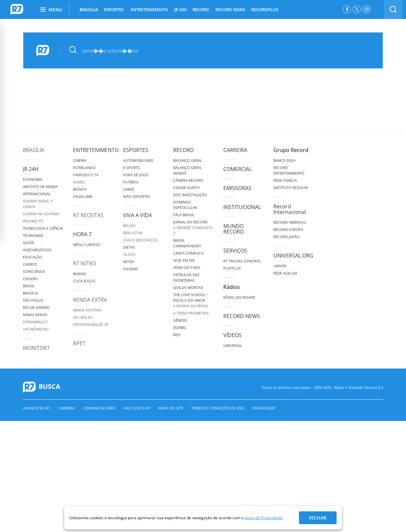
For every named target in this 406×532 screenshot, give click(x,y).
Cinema (80, 160)
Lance (129, 189)
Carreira (235, 150)
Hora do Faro (187, 267)
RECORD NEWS (230, 9)
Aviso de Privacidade (263, 518)
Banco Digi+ (285, 160)
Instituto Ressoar (291, 188)
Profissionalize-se (91, 324)
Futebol (131, 182)
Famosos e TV (86, 175)
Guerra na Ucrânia (41, 214)
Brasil (29, 286)
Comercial (238, 169)
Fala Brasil (184, 215)
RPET (79, 343)
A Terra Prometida (191, 313)
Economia (33, 179)
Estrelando (84, 168)
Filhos (129, 254)
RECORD (201, 9)
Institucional (242, 207)
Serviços (235, 251)
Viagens (130, 269)
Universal (233, 345)
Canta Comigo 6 (188, 253)
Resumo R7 (33, 221)
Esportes (136, 150)
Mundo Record (234, 229)
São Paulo (33, 300)
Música (80, 189)
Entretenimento (96, 150)
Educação (33, 257)
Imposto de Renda (40, 187)
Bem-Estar (133, 233)
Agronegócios (37, 250)
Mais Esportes (137, 196)
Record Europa (288, 229)
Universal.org (293, 256)
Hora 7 (82, 234)
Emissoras (237, 188)
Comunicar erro (99, 408)
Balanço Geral (188, 160)
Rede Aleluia (285, 273)
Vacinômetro (36, 329)
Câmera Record (188, 180)
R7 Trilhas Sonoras (242, 261)
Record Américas (290, 222)
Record (184, 150)
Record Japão (286, 237)
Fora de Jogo (136, 175)
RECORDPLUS (265, 9)
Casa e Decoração (140, 240)
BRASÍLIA (89, 9)
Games (79, 182)
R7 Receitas (88, 215)
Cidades (30, 279)
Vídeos (232, 335)
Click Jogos (84, 281)
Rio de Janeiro (36, 307)
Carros (30, 264)
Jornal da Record (190, 222)
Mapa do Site (171, 408)
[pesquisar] (216, 51)
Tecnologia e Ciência (43, 228)
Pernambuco (35, 322)
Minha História (87, 310)
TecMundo (33, 235)
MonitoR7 (36, 348)
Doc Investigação (190, 195)
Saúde (29, 243)
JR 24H (181, 9)
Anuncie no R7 (37, 408)
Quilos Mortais (188, 287)
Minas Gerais (35, 315)
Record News (242, 316)
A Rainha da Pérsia (191, 306)
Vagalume (83, 196)
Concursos (34, 271)
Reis (177, 335)
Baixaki (80, 274)
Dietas (129, 247)
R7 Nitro (84, 263)
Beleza (129, 226)
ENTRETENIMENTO (149, 9)
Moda (129, 262)
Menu (51, 10)
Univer (280, 266)
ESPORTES (114, 9)
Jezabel (180, 327)
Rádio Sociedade (239, 297)
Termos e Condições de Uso (218, 408)
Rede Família (285, 180)
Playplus (232, 268)
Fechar (318, 518)
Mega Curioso (87, 245)
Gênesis (180, 320)
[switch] (393, 9)
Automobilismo (138, 160)
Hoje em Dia (184, 260)
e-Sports (131, 168)
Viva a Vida (138, 215)
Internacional (37, 194)
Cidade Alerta (186, 188)
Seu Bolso (83, 317)
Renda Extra (90, 300)
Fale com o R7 (137, 408)
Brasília (34, 150)
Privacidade (264, 408)
